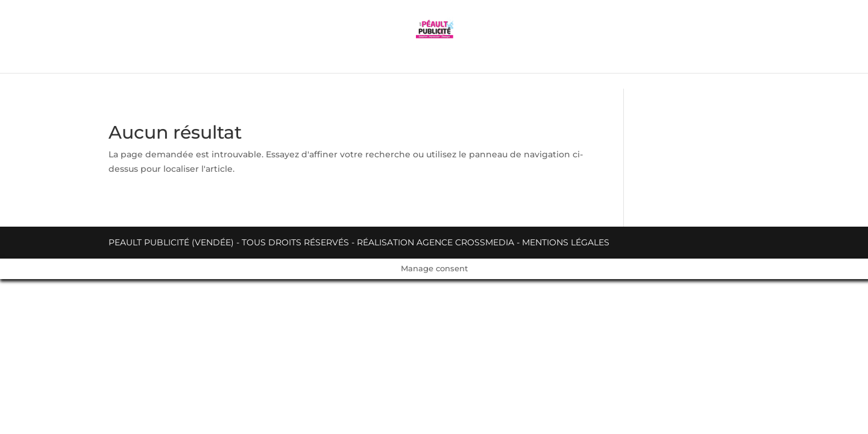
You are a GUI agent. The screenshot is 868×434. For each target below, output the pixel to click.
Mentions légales (566, 242)
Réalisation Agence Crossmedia (436, 242)
